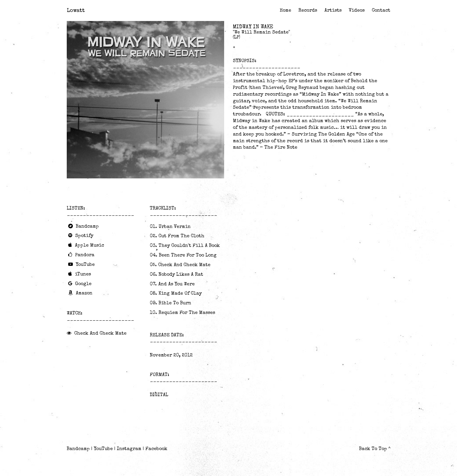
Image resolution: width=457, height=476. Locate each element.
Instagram (129, 449)
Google (83, 284)
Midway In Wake (253, 27)
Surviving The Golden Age (323, 135)
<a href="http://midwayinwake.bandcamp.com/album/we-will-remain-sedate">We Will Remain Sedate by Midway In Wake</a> (145, 191)
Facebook (156, 449)
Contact (381, 11)
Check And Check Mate (100, 334)
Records (308, 11)
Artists (333, 11)
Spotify (84, 236)
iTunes (83, 275)
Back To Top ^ (375, 449)
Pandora (85, 255)
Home (285, 11)
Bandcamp (87, 227)
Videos (357, 11)
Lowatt (76, 11)
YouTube (85, 265)
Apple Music (89, 246)
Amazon (84, 294)
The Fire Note (281, 148)
